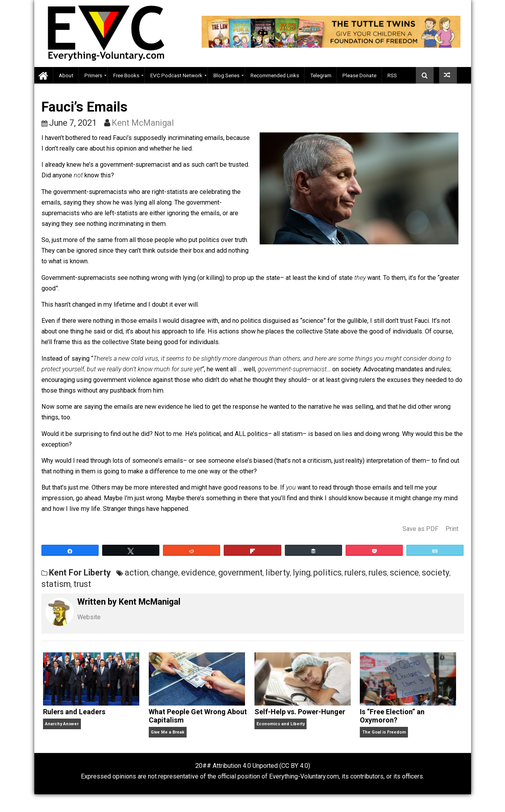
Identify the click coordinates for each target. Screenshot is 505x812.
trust (82, 584)
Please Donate (359, 75)
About (66, 75)
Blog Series (226, 75)
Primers (93, 75)
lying (302, 573)
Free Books (126, 75)
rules (378, 573)
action (137, 573)
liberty (278, 573)
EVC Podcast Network (176, 75)
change (165, 573)
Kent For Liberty (80, 573)
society (436, 573)
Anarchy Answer (62, 724)
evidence (198, 573)
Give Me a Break (167, 732)
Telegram (321, 75)
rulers (355, 573)
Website (89, 617)
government (240, 573)
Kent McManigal (143, 123)
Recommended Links (275, 75)
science (404, 573)
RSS (392, 75)
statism (56, 584)
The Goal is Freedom (384, 732)
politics (327, 573)
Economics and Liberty (281, 724)
